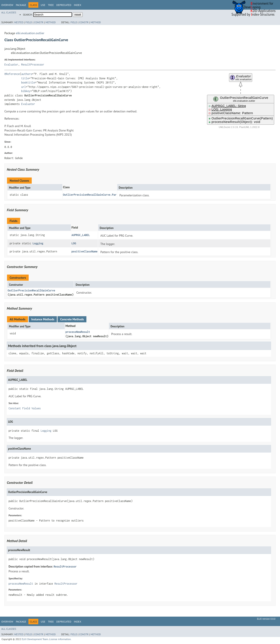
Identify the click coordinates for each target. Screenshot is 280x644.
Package (21, 5)
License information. (60, 639)
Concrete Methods (72, 319)
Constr (39, 22)
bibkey (26, 91)
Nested (19, 22)
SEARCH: (28, 15)
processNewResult (78, 332)
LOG (74, 243)
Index (78, 5)
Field (29, 22)
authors (27, 74)
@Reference (12, 74)
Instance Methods (43, 319)
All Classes (9, 12)
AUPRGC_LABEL (81, 235)
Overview (7, 5)
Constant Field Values (25, 408)
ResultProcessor (33, 65)
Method (51, 22)
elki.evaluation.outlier (30, 33)
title (25, 78)
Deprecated (64, 5)
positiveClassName (85, 251)
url (24, 87)
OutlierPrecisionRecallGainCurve (31, 290)
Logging (38, 243)
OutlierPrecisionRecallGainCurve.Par (90, 195)
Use (43, 5)
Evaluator (11, 65)
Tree (51, 5)
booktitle (28, 82)
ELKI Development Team (35, 639)
